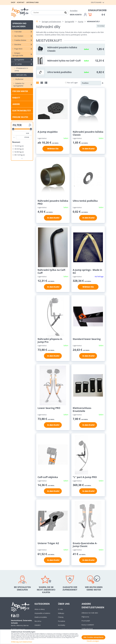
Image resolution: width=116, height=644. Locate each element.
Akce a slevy (40, 609)
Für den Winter (20, 91)
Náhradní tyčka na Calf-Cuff (64, 61)
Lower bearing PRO (49, 408)
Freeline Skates (23, 40)
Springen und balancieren (19, 25)
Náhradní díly (21, 75)
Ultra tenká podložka (59, 72)
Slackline (23, 45)
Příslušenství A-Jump (21, 69)
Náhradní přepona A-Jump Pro (50, 340)
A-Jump (24, 64)
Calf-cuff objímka (48, 477)
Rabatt (16, 98)
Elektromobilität (22, 111)
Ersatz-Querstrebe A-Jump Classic (85, 545)
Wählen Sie (53, 149)
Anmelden (74, 11)
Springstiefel (23, 60)
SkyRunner (19, 79)
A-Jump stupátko (48, 132)
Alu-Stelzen (23, 36)
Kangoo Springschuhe (23, 54)
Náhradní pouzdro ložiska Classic (88, 133)
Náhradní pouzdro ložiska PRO (53, 202)
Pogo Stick (23, 49)
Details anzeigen (93, 641)
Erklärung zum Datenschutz (22, 642)
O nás (60, 609)
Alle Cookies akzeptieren (93, 637)
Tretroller (23, 32)
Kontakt (21, 2)
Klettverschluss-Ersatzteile (82, 409)
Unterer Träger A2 (48, 543)
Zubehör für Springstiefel (23, 85)
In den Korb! (88, 149)
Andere (16, 104)
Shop (13, 2)
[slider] (13, 129)
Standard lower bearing (87, 339)
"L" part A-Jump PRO (85, 477)
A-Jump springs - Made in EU (87, 271)
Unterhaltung (32, 2)
